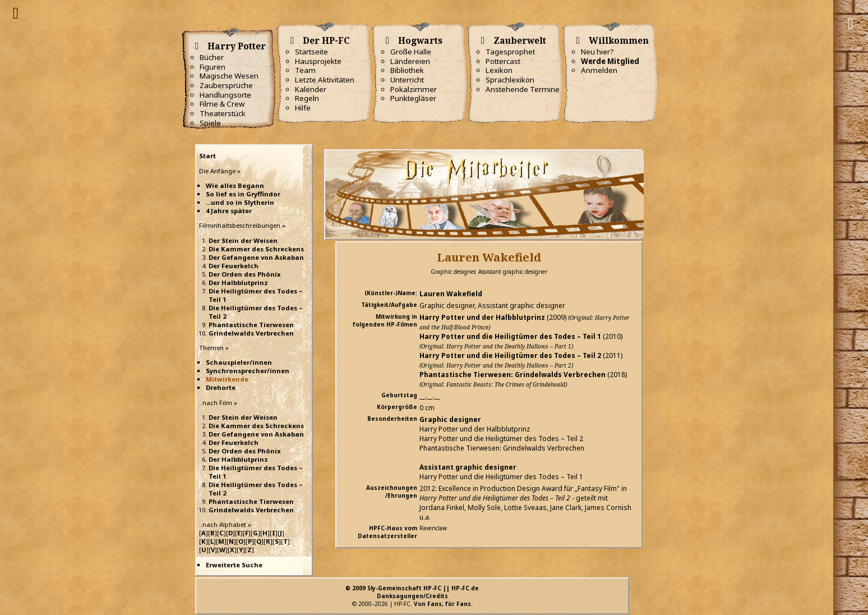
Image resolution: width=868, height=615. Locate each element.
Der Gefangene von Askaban (256, 257)
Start (207, 156)
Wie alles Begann (235, 185)
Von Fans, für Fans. (443, 604)
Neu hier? (597, 52)
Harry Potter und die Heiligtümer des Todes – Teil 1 (510, 336)
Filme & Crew (222, 104)
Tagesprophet (510, 52)
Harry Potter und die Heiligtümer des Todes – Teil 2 (510, 355)
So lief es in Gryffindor (243, 194)
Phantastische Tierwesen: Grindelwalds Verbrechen (513, 375)
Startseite (311, 52)
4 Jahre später (229, 211)
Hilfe (303, 108)
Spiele (210, 123)
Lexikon (499, 70)
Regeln (307, 98)
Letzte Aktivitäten (325, 80)
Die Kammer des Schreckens (256, 249)
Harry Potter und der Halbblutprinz (482, 317)
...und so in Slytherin (240, 202)
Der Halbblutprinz (238, 283)
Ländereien (410, 61)
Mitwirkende (227, 379)
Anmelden (599, 70)
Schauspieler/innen (239, 362)
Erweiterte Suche (234, 565)
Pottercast (503, 61)
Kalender (311, 89)
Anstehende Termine (523, 89)
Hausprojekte (318, 61)
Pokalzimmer (414, 89)
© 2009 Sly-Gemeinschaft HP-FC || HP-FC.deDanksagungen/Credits (412, 592)
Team (305, 70)
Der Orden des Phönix (245, 274)
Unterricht (407, 80)
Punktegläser (413, 98)
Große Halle (411, 52)
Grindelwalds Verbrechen (251, 333)
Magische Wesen (229, 76)
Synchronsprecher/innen (248, 371)
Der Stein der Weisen (243, 240)
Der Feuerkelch (234, 266)
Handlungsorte (225, 95)
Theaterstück (223, 113)
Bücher (212, 57)
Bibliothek (407, 70)
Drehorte (221, 387)
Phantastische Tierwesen (251, 325)
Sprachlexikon (510, 80)
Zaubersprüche (226, 85)
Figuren (213, 67)
